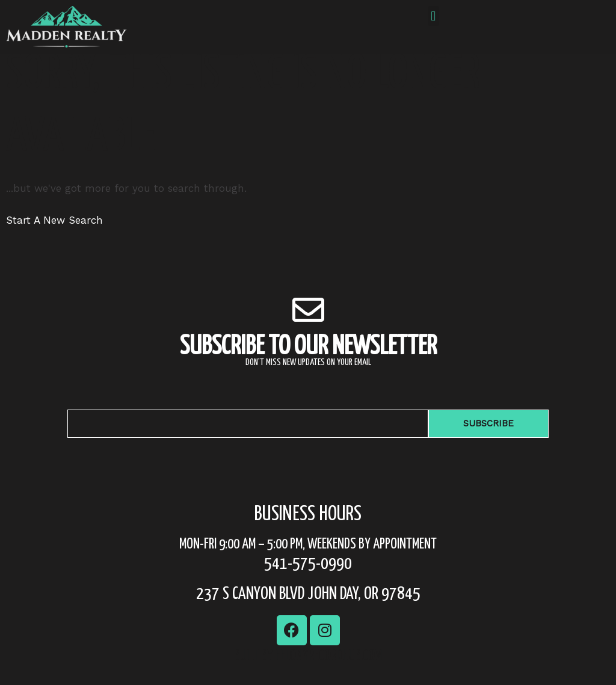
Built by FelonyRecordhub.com (308, 671)
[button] (433, 16)
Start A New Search (54, 236)
